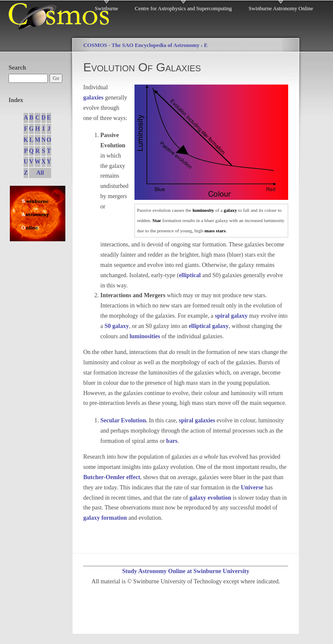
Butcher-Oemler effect (112, 477)
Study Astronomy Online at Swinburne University (186, 571)
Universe (252, 487)
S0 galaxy (117, 326)
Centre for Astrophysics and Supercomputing (183, 9)
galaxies (93, 98)
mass (210, 231)
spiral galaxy (231, 316)
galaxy (230, 210)
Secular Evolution (123, 420)
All (40, 173)
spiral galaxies (197, 420)
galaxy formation (105, 518)
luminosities (145, 336)
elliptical (190, 275)
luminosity (203, 210)
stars (221, 231)
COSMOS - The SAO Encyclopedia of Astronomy (141, 45)
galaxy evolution (210, 498)
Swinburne (107, 9)
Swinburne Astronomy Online (281, 9)
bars (172, 441)
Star (157, 220)
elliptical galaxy (209, 326)
